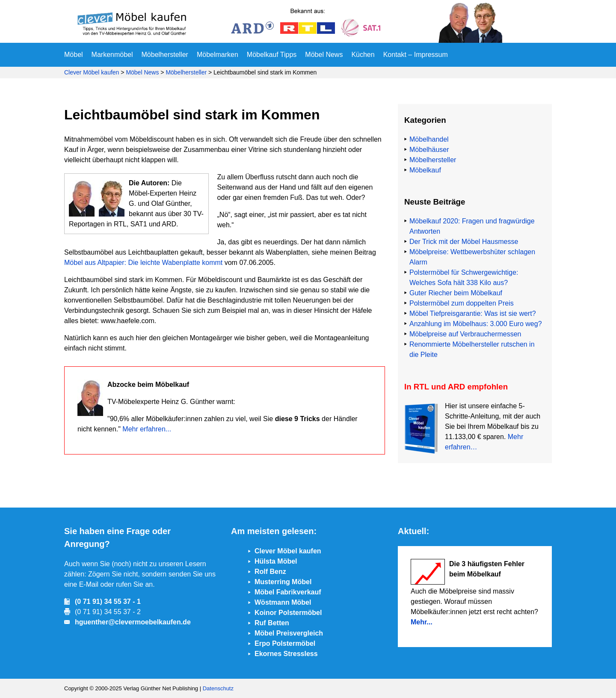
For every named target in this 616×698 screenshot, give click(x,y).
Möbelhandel (429, 139)
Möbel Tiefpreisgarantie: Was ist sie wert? (473, 313)
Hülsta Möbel (276, 561)
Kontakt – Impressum (416, 55)
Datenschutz (218, 688)
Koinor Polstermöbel (288, 613)
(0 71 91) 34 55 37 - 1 (108, 601)
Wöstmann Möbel (283, 602)
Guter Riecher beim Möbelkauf (456, 293)
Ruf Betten (272, 623)
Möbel (74, 55)
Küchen (363, 55)
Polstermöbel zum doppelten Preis (462, 303)
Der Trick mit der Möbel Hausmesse (464, 242)
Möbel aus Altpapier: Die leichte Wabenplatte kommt (143, 263)
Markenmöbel (112, 55)
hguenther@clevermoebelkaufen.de (133, 622)
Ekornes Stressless (286, 654)
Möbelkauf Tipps (272, 55)
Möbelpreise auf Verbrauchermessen (465, 334)
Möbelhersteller (165, 55)
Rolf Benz (270, 572)
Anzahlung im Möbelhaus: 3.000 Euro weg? (476, 324)
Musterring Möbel (283, 582)
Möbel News (324, 55)
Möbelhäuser (429, 150)
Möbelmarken (218, 55)
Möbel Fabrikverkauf (288, 592)
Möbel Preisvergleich (289, 633)
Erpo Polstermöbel (285, 643)
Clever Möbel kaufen (92, 72)
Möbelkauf (425, 170)
